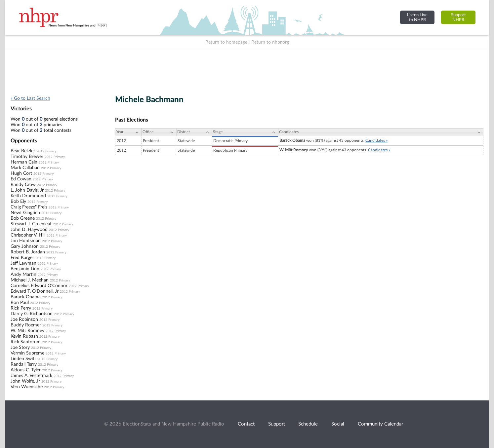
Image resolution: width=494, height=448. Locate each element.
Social (338, 424)
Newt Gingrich (25, 213)
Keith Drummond (28, 196)
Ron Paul (20, 303)
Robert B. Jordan (28, 252)
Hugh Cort (21, 173)
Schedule (308, 424)
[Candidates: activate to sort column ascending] (381, 132)
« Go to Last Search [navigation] (30, 98)
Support (277, 424)
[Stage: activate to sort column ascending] (245, 132)
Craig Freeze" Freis (29, 207)
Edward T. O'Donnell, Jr (35, 291)
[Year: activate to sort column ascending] (128, 132)
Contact (246, 424)
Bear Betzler (23, 151)
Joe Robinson (24, 319)
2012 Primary (46, 151)
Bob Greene (23, 218)
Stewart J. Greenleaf (31, 224)
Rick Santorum (26, 342)
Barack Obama (26, 297)
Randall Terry (24, 364)
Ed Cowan (21, 179)
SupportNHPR (458, 17)
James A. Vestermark (31, 376)
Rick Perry (21, 308)
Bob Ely (18, 202)
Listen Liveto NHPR (417, 17)
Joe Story (20, 348)
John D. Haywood (29, 230)
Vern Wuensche (27, 387)
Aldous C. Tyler (26, 370)
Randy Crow (23, 185)
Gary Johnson (25, 246)
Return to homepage (226, 42)
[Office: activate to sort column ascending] (159, 132)
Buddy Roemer (26, 325)
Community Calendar (380, 424)
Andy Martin (23, 275)
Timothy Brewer (27, 157)
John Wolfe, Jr (25, 381)
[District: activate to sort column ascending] (194, 132)
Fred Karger (22, 258)
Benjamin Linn (25, 269)
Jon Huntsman (26, 241)
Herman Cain (24, 162)
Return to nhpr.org (270, 42)
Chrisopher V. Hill (28, 235)
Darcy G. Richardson (32, 314)
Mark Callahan (25, 168)
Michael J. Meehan (30, 280)
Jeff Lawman (23, 263)
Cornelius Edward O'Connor (39, 286)
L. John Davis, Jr (27, 190)
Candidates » (376, 140)
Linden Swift (23, 359)
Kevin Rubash (24, 336)
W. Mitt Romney (27, 331)
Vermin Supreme (27, 353)
